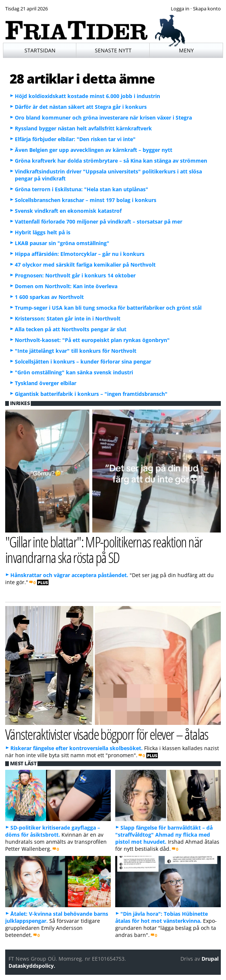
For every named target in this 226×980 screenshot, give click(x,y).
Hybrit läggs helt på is (43, 232)
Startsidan (40, 50)
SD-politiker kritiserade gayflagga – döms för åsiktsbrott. (53, 831)
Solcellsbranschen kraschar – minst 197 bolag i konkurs (86, 200)
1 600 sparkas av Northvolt (49, 297)
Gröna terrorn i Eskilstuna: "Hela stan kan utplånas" (82, 189)
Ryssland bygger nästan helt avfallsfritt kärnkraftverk (83, 128)
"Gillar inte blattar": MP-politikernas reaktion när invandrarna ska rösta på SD (104, 549)
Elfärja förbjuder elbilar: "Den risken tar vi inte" (75, 139)
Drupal (210, 959)
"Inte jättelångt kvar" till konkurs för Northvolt (76, 351)
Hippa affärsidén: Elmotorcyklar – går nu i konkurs (80, 254)
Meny (186, 50)
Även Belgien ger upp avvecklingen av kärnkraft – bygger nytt (94, 150)
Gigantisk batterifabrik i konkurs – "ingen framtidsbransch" (91, 394)
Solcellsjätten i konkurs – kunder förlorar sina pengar (83, 362)
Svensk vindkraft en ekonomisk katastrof (68, 211)
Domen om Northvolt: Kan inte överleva (66, 286)
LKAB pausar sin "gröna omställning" (62, 243)
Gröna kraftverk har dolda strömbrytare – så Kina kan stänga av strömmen (111, 161)
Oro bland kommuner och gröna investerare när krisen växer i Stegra (103, 118)
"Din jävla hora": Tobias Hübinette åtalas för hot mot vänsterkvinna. (162, 917)
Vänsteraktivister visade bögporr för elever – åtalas (107, 734)
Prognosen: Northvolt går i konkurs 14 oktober (75, 275)
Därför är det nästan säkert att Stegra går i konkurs (81, 107)
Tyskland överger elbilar (46, 383)
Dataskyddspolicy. (32, 966)
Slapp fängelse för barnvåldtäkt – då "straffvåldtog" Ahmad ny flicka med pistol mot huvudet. (164, 835)
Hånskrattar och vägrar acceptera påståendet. (69, 575)
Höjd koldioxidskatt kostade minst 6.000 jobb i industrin (87, 96)
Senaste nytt (113, 50)
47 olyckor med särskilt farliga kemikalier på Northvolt (85, 265)
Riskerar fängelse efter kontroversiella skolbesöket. (77, 748)
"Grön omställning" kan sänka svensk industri (74, 372)
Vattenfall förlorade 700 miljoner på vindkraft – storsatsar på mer (99, 222)
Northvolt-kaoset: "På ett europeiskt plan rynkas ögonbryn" (92, 340)
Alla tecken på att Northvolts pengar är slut (71, 329)
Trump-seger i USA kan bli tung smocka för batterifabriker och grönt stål (108, 308)
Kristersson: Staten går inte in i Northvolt (68, 318)
